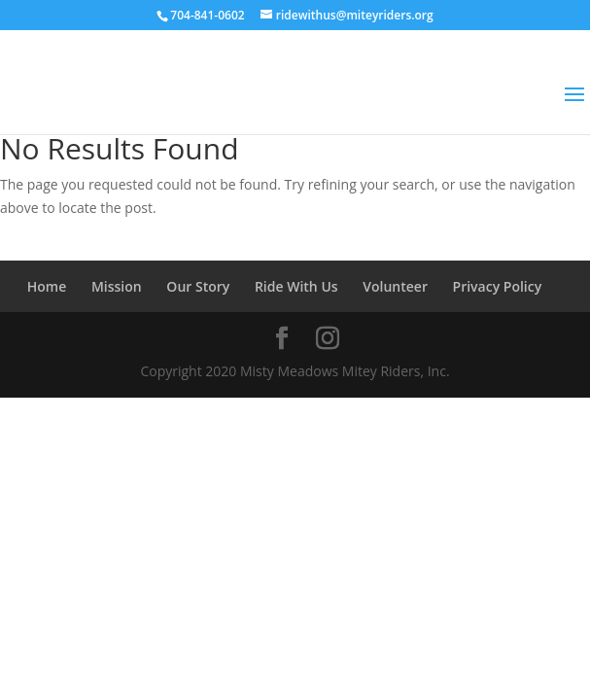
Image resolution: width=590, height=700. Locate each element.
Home (47, 286)
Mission (117, 286)
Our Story (198, 286)
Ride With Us (296, 286)
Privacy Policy (498, 286)
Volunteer (395, 286)
